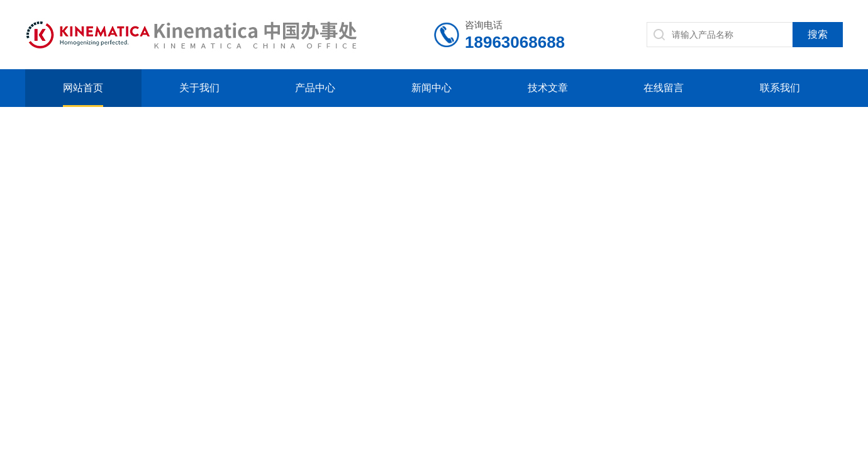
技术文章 (548, 88)
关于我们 (199, 88)
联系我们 (780, 88)
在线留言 (664, 88)
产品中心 (315, 88)
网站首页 (83, 88)
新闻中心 (431, 88)
